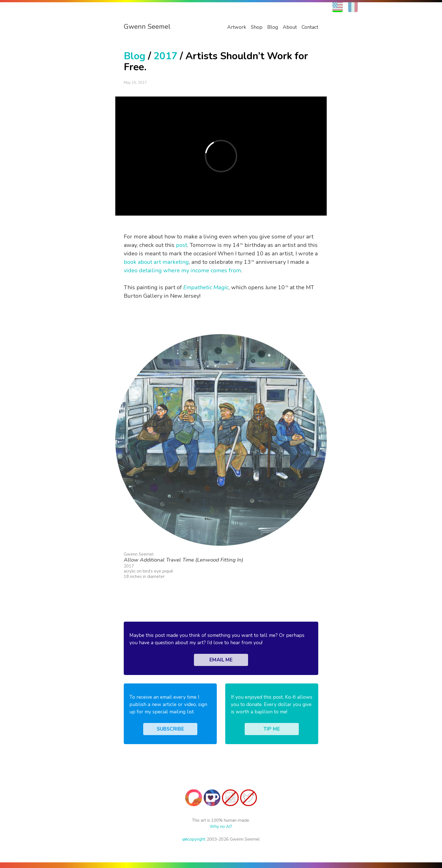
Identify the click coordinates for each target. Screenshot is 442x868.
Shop (257, 27)
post (182, 245)
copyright (194, 839)
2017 (165, 56)
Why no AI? (221, 827)
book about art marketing (156, 262)
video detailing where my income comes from (182, 270)
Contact (310, 27)
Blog (273, 27)
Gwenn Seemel (147, 27)
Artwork (237, 27)
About (290, 27)
